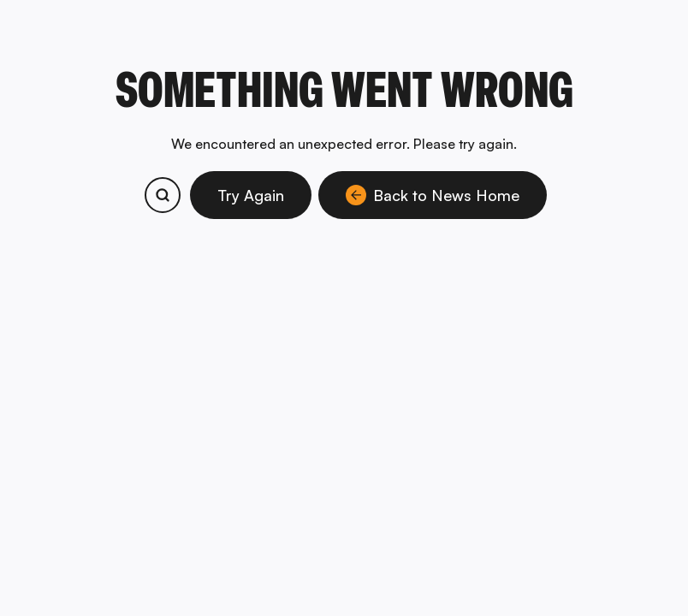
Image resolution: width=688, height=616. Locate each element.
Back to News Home (433, 195)
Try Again (251, 195)
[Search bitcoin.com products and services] (163, 195)
